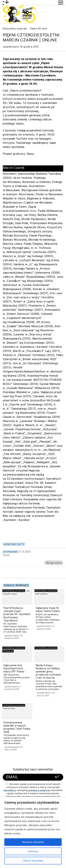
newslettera (10, 790)
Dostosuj (33, 851)
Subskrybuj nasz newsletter (33, 769)
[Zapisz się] (55, 777)
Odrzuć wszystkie (33, 861)
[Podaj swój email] (27, 777)
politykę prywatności (40, 790)
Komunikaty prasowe (15, 28)
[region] (33, 832)
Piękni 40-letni (39, 28)
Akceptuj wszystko (33, 842)
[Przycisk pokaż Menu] (61, 3)
